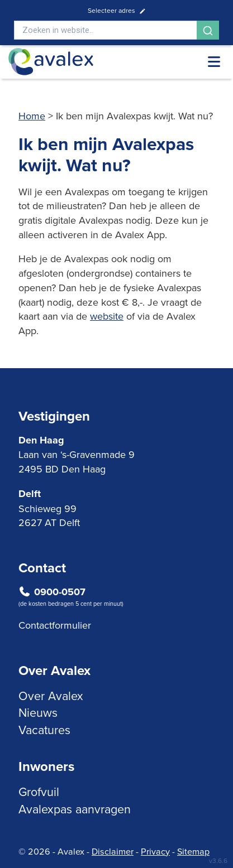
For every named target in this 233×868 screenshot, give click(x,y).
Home (32, 116)
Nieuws (38, 712)
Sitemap (193, 851)
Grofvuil (39, 792)
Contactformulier (55, 625)
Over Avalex (51, 696)
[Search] (105, 30)
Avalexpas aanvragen (75, 809)
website (107, 316)
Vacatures (44, 730)
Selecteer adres (117, 10)
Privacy (155, 851)
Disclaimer (113, 851)
